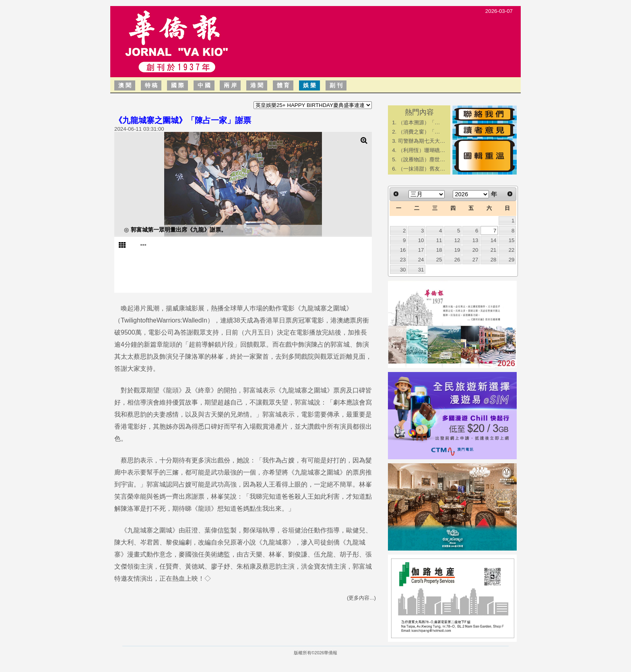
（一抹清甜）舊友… (422, 169)
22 (512, 250)
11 (439, 240)
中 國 (204, 85)
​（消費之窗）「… (419, 132)
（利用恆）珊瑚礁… (422, 150)
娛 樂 (309, 85)
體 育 (283, 85)
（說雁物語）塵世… (422, 159)
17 (421, 250)
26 (457, 260)
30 (403, 270)
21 (494, 250)
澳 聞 (125, 85)
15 (512, 240)
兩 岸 (230, 85)
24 (421, 260)
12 (457, 240)
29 (512, 260)
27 (475, 260)
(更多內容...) (361, 598)
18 (439, 250)
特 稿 (151, 85)
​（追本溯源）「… (419, 122)
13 (475, 240)
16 (403, 250)
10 (421, 240)
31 (421, 270)
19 (457, 250)
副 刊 (336, 85)
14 (494, 240)
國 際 (177, 85)
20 (475, 250)
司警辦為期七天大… (422, 141)
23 (403, 260)
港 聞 (257, 85)
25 (439, 260)
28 (494, 260)
